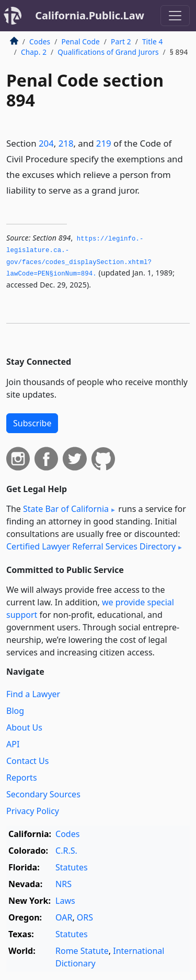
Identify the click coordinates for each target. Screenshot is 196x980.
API (13, 744)
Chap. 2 (34, 52)
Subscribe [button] (32, 423)
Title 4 (153, 41)
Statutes (72, 867)
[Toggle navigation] (175, 16)
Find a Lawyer (33, 694)
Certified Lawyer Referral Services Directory (91, 546)
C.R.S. (66, 851)
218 (66, 143)
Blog (15, 711)
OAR (64, 917)
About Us (24, 727)
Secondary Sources (43, 794)
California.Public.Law (90, 15)
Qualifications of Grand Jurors (108, 52)
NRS (64, 884)
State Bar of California (66, 509)
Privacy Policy (33, 811)
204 (46, 143)
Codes (40, 41)
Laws (65, 901)
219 (104, 143)
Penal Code (80, 41)
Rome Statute (82, 951)
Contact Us (27, 761)
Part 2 (121, 41)
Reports (22, 778)
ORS (85, 917)
